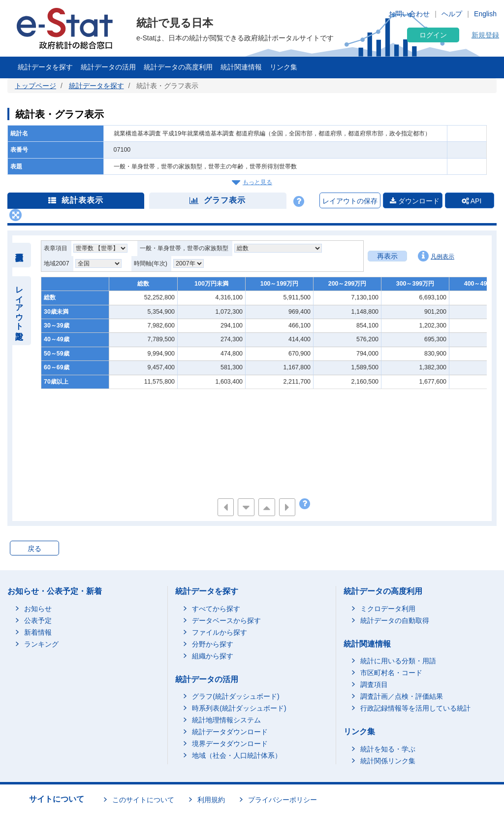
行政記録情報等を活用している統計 (415, 708)
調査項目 (374, 684)
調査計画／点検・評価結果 (402, 696)
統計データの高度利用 (178, 67)
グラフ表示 (218, 200)
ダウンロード (415, 201)
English (485, 14)
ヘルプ (452, 14)
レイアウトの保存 (350, 201)
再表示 (387, 256)
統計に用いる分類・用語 (398, 661)
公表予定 (38, 620)
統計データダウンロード (230, 732)
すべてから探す (216, 609)
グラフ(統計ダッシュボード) (236, 696)
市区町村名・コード (391, 673)
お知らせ (38, 609)
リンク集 (283, 67)
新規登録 (485, 35)
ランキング (41, 644)
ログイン (433, 35)
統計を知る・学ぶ (388, 749)
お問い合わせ (409, 14)
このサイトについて (143, 800)
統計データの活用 (108, 67)
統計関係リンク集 (388, 761)
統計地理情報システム (226, 720)
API (472, 201)
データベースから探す (226, 620)
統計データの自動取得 (395, 620)
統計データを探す (45, 67)
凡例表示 (436, 256)
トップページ (35, 86)
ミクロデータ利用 (388, 609)
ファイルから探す (220, 632)
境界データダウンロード (230, 744)
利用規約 (211, 800)
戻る (34, 549)
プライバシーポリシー (283, 800)
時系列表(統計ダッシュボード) (239, 708)
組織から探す (213, 656)
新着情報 (38, 632)
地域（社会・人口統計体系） (237, 755)
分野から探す (213, 644)
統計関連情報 (241, 67)
